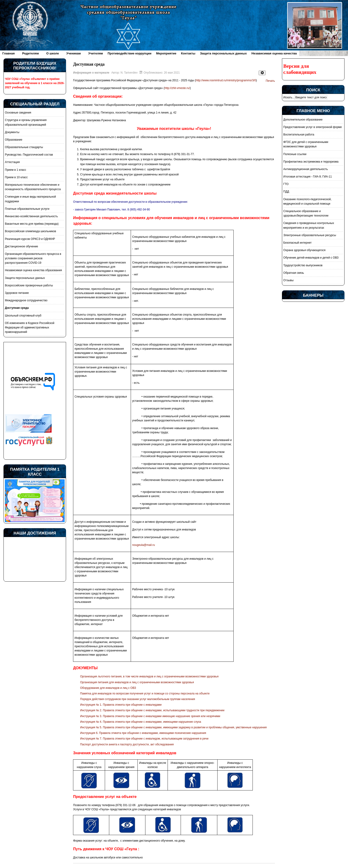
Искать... (289, 97)
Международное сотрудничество (26, 300)
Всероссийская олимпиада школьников (30, 231)
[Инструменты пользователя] (262, 73)
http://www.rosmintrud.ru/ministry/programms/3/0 (226, 80)
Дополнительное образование (303, 120)
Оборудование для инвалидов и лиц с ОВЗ (108, 688)
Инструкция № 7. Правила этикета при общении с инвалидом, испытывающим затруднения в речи (144, 739)
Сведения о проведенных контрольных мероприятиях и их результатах (309, 225)
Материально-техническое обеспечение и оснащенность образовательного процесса (33, 187)
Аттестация (12, 162)
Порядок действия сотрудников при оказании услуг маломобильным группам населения (137, 699)
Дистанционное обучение (21, 246)
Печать (270, 81)
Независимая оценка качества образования (33, 270)
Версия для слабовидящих (300, 69)
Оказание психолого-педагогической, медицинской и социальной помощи (307, 201)
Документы (12, 132)
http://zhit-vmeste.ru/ (177, 88)
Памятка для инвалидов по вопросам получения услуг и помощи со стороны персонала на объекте (145, 694)
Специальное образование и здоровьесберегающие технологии (306, 213)
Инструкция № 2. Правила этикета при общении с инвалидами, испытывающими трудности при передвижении (152, 710)
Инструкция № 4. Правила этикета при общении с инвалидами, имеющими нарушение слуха (141, 722)
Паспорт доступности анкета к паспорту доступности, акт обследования (127, 744)
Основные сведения (18, 113)
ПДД (286, 192)
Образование (14, 140)
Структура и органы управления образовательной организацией (26, 122)
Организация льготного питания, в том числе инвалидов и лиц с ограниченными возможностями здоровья (149, 676)
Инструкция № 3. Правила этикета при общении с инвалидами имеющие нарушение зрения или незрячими (150, 716)
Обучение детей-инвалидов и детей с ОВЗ (311, 258)
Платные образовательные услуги (27, 209)
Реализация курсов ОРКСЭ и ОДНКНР (30, 239)
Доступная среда (17, 308)
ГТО (286, 184)
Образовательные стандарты (24, 147)
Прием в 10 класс (16, 177)
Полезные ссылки (295, 154)
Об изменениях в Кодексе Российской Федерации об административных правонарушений (30, 327)
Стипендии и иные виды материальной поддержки (30, 199)
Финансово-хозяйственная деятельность (31, 216)
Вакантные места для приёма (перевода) (32, 224)
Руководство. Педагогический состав (29, 155)
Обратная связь (294, 273)
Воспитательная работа (299, 135)
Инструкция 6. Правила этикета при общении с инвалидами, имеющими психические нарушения (143, 733)
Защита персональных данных (25, 278)
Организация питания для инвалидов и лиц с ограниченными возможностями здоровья (137, 682)
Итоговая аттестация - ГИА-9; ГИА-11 (308, 177)
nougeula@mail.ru (144, 545)
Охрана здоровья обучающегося (304, 250)
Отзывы (288, 280)
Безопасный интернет (297, 243)
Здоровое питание (17, 293)
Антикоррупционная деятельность (306, 169)
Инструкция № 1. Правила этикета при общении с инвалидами (121, 705)
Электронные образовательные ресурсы (310, 235)
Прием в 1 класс (16, 170)
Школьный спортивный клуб (23, 316)
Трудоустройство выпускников (303, 265)
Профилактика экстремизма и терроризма (311, 162)
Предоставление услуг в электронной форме (313, 127)
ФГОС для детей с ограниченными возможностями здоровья (306, 144)
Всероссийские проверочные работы (29, 285)
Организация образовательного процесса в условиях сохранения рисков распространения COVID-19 (33, 258)
